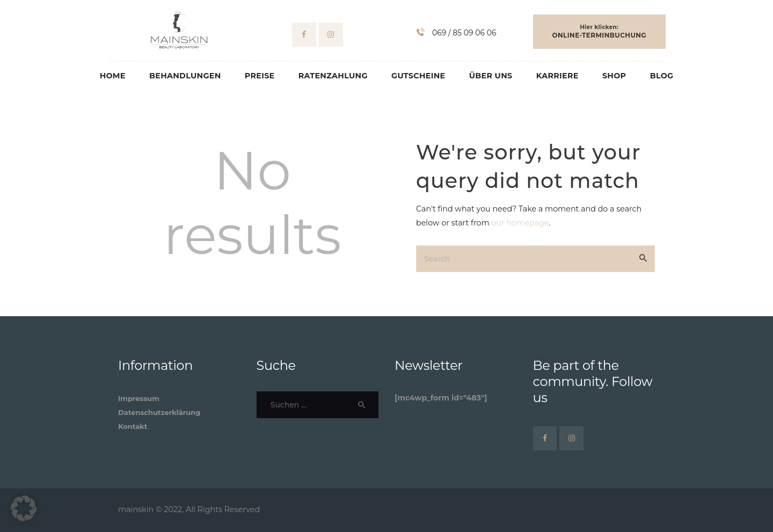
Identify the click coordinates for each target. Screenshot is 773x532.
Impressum (139, 398)
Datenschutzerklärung (159, 412)
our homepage (520, 223)
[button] (24, 508)
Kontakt (133, 426)
